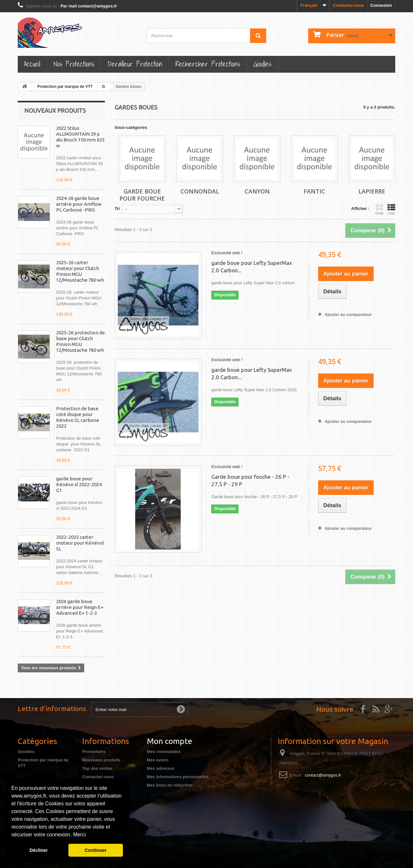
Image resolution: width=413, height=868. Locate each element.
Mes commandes (164, 752)
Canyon (257, 191)
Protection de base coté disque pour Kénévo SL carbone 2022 (78, 417)
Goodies (262, 64)
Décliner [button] (39, 850)
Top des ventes (97, 768)
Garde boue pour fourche (142, 195)
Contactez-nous (348, 5)
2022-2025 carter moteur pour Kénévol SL (80, 543)
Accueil (32, 64)
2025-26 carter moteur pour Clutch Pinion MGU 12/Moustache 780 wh (80, 271)
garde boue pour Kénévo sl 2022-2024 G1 (79, 484)
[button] (88, 835)
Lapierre (372, 191)
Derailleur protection (135, 64)
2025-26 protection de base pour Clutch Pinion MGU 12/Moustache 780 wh (81, 341)
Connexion (381, 5)
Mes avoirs (158, 760)
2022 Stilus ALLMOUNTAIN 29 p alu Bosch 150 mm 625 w (80, 137)
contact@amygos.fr (323, 775)
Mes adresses (161, 768)
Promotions (94, 752)
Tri (117, 209)
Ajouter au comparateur (348, 314)
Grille (379, 209)
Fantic (314, 191)
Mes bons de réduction (170, 785)
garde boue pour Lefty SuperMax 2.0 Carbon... (252, 267)
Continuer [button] (96, 850)
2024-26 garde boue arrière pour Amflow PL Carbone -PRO (79, 204)
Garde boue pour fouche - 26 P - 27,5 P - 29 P (250, 480)
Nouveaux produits (55, 110)
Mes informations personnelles (178, 777)
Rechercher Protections (208, 64)
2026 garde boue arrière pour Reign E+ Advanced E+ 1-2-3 (80, 607)
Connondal (200, 191)
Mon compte (170, 741)
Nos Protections (74, 64)
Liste (391, 209)
